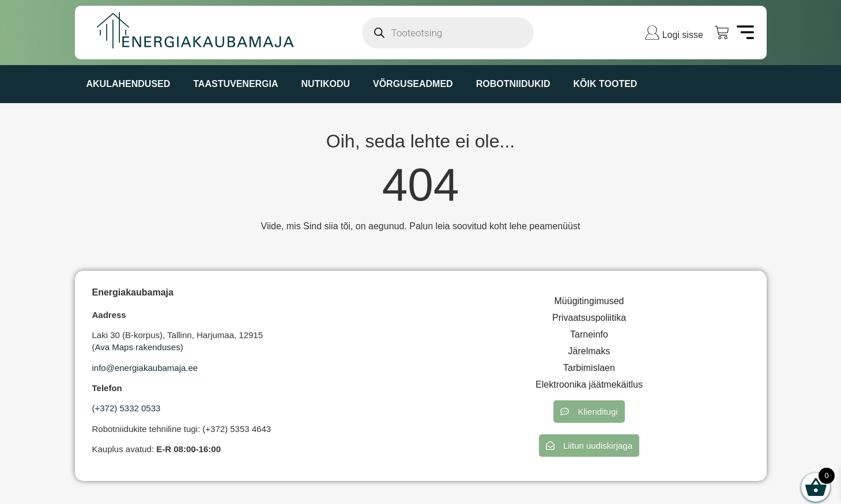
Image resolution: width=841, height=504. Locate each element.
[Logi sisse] (652, 33)
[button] (589, 412)
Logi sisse (683, 35)
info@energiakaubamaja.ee (145, 368)
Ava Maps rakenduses (138, 347)
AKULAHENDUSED (129, 84)
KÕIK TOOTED (606, 84)
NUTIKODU (326, 84)
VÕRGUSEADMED (413, 84)
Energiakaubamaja (133, 292)
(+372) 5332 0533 (127, 408)
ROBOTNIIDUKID (513, 84)
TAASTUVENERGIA (235, 84)
